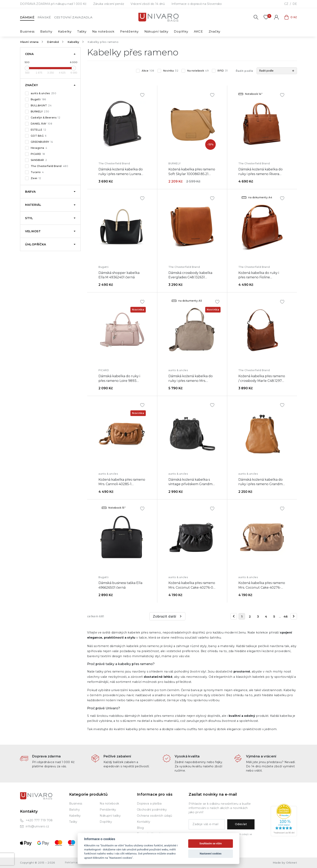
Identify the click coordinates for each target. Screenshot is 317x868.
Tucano (37, 172)
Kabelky (73, 42)
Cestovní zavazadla (73, 17)
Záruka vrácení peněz (109, 4)
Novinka (171, 71)
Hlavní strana (29, 42)
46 (286, 616)
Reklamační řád (76, 862)
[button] (277, 71)
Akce (148, 71)
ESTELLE (38, 130)
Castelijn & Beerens (45, 118)
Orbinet (292, 863)
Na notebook (198, 71)
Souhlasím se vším (211, 843)
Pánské (44, 17)
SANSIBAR (39, 160)
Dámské (27, 17)
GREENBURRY (42, 142)
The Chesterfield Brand (49, 166)
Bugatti (38, 99)
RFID (223, 71)
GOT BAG (39, 136)
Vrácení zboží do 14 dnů (148, 4)
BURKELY (40, 112)
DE (295, 4)
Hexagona (39, 148)
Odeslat (241, 824)
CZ (286, 4)
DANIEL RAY (41, 124)
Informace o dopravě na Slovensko (197, 4)
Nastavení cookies (211, 854)
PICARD (38, 154)
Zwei (36, 178)
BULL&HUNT (41, 106)
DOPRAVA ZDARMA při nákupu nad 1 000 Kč (53, 4)
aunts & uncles (43, 93)
